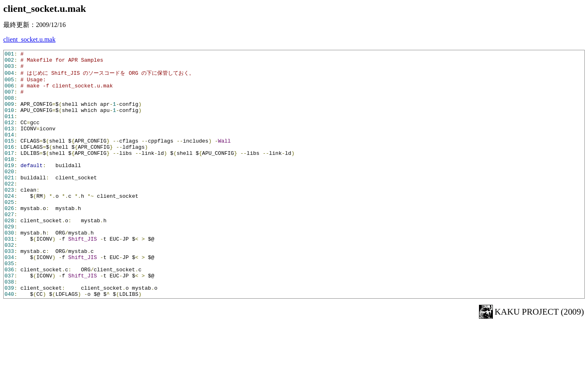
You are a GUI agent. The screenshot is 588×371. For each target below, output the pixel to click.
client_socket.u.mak (29, 39)
